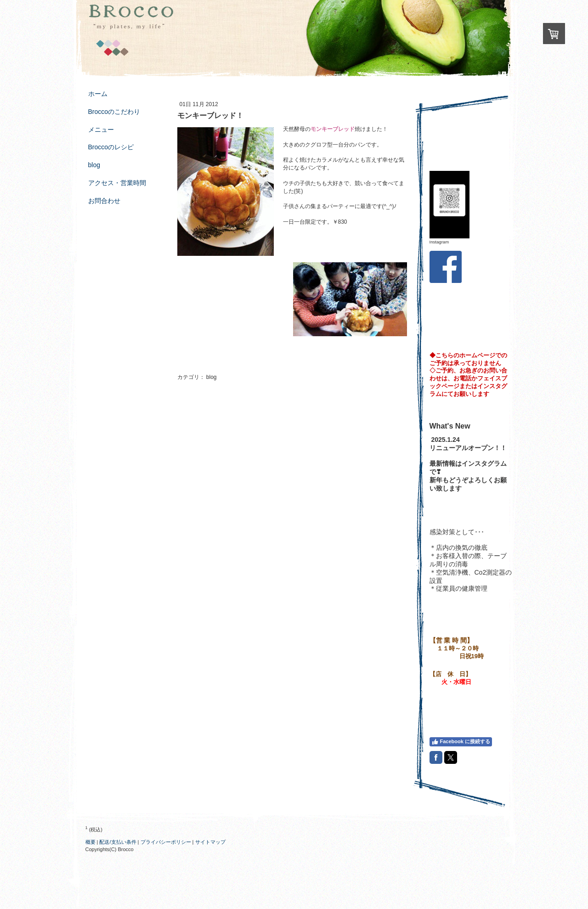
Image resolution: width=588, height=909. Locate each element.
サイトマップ (210, 842)
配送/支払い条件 (118, 842)
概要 (90, 842)
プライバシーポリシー (166, 842)
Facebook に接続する (461, 742)
